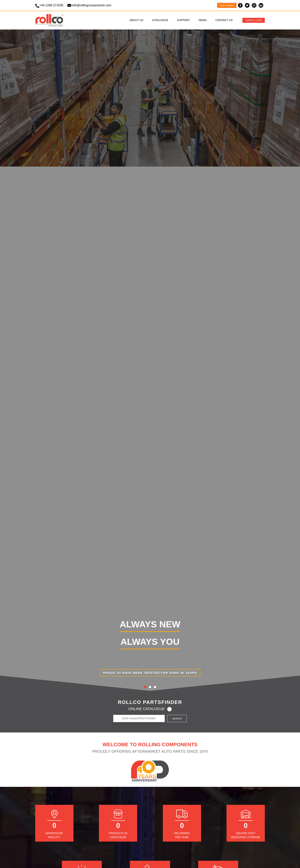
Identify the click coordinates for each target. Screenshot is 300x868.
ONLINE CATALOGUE (150, 709)
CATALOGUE (160, 20)
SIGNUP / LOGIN (254, 20)
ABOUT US (136, 20)
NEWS (203, 20)
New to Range (227, 5)
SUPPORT (183, 20)
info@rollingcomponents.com (92, 5)
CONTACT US (224, 20)
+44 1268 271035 (52, 5)
